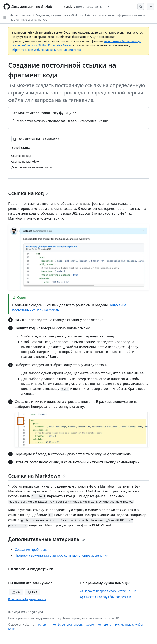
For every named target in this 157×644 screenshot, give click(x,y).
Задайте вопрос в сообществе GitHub (108, 591)
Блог (11, 629)
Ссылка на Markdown (37, 476)
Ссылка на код (28, 193)
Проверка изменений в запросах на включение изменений (62, 555)
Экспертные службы (129, 624)
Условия (44, 624)
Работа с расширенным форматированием (115, 15)
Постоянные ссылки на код (29, 20)
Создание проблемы (31, 550)
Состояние (93, 624)
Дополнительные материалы (47, 539)
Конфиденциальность (68, 624)
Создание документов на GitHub (58, 15)
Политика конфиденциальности (27, 599)
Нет (33, 592)
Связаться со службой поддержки (106, 597)
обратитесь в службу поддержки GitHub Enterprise (47, 50)
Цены (108, 624)
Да (16, 592)
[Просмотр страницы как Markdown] (36, 139)
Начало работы (20, 15)
